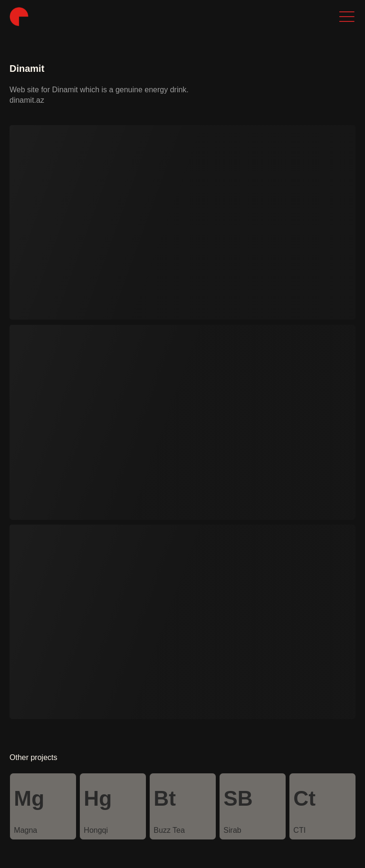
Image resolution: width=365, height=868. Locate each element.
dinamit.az (27, 100)
